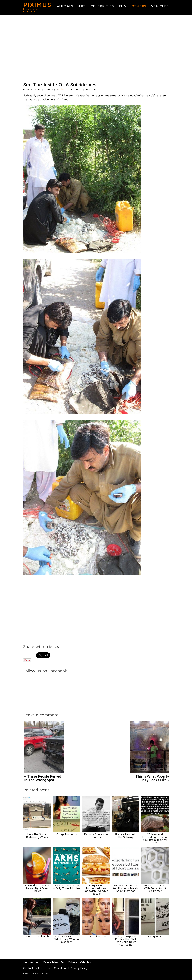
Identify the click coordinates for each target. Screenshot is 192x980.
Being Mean (155, 936)
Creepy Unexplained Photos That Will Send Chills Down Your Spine (126, 940)
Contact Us (30, 968)
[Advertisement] (96, 49)
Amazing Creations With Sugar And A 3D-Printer (155, 888)
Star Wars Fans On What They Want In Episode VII (67, 939)
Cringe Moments (67, 834)
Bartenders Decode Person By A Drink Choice (37, 888)
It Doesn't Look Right (37, 936)
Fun (123, 6)
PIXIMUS (37, 5)
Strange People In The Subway (126, 836)
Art (82, 6)
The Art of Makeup (96, 936)
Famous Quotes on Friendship (96, 836)
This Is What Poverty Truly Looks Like (152, 778)
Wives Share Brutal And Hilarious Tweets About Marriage (126, 888)
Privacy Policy (79, 968)
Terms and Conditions (54, 968)
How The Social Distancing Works (37, 836)
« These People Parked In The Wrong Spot (43, 778)
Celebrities (102, 6)
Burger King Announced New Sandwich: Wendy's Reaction (96, 889)
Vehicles (160, 6)
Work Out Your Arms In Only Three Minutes (66, 887)
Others (139, 6)
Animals (65, 6)
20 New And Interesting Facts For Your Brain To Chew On (155, 838)
